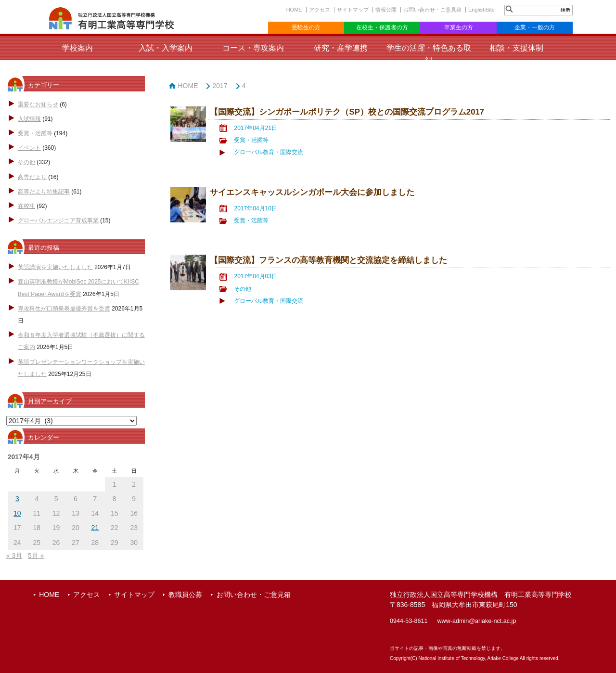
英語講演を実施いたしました (55, 267)
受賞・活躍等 (35, 133)
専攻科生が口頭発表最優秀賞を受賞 (64, 309)
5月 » (36, 556)
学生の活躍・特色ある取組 (429, 54)
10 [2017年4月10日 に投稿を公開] (17, 513)
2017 (220, 86)
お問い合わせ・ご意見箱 (432, 10)
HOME (294, 10)
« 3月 (14, 556)
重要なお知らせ (38, 104)
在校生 (26, 206)
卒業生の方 (459, 27)
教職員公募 (185, 595)
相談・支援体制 (516, 48)
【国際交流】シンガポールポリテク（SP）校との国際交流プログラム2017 (347, 112)
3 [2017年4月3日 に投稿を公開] (17, 499)
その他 (26, 162)
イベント (29, 148)
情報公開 (386, 10)
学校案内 (77, 48)
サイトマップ (353, 10)
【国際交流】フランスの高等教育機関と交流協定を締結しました (328, 260)
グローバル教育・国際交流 (269, 152)
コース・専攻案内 (253, 48)
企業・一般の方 (535, 27)
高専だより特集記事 (44, 192)
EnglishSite (481, 10)
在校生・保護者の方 (382, 27)
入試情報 (29, 119)
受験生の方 (306, 27)
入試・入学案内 (166, 48)
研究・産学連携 (341, 48)
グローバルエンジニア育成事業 (58, 220)
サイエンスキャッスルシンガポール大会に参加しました (312, 192)
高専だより (32, 177)
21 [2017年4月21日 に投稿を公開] (95, 528)
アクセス (320, 10)
